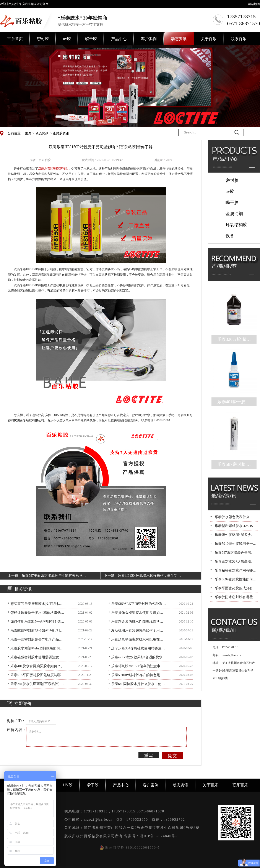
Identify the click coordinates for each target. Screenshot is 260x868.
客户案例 (149, 39)
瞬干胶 (91, 39)
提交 (172, 756)
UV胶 (68, 785)
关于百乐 (209, 39)
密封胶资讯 (61, 133)
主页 (28, 133)
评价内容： (16, 730)
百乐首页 (15, 39)
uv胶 (67, 39)
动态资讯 (179, 39)
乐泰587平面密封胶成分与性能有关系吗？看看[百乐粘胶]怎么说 (54, 576)
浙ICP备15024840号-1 (159, 836)
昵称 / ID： (16, 721)
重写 (149, 756)
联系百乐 (239, 39)
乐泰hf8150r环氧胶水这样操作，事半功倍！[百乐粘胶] (148, 576)
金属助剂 (234, 214)
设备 (230, 236)
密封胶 (43, 39)
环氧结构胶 (236, 225)
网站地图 (254, 4)
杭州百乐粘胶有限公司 (29, 420)
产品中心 (119, 39)
